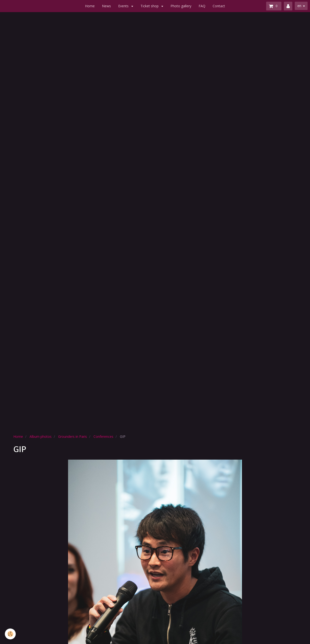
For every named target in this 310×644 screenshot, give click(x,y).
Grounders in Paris (73, 436)
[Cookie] (10, 634)
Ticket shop (150, 6)
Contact (219, 6)
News (106, 6)
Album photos (41, 436)
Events (124, 6)
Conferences (103, 436)
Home (90, 6)
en (299, 6)
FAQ (202, 6)
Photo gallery (181, 6)
